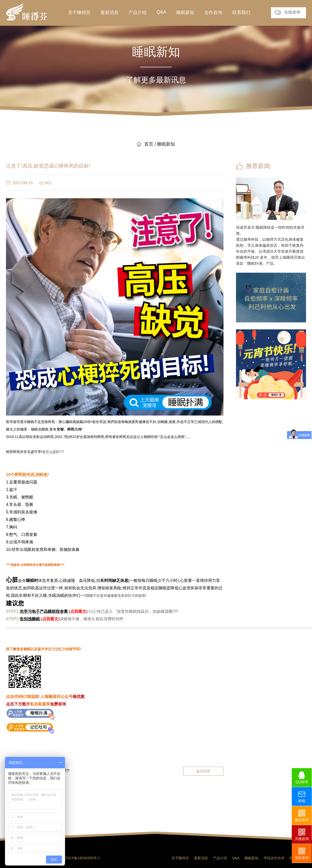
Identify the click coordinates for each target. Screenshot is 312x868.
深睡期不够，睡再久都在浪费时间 (89, 619)
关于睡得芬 (180, 858)
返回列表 (203, 771)
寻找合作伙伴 (274, 858)
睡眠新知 (251, 858)
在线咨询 (292, 12)
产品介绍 (220, 858)
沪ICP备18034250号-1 (82, 858)
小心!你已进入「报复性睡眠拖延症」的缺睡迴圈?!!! (133, 611)
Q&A (236, 858)
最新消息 (201, 858)
